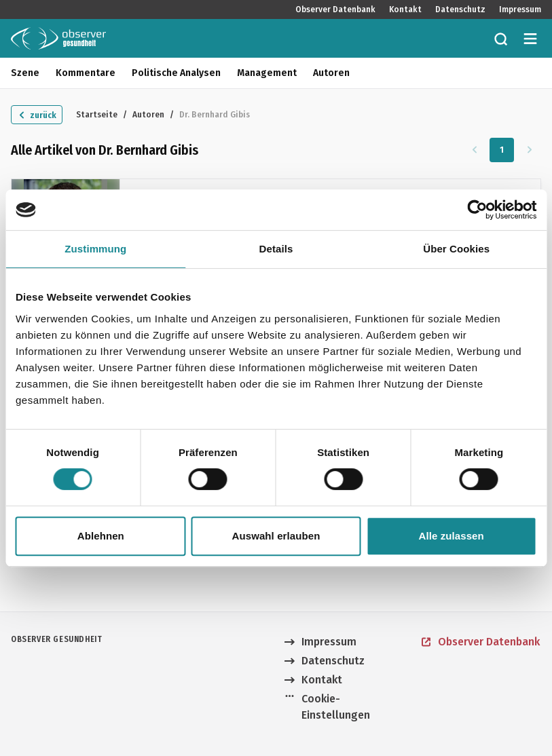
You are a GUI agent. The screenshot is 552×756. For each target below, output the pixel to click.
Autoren (331, 73)
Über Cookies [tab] (456, 249)
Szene (25, 73)
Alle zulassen (451, 536)
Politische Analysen (176, 73)
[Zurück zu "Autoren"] (37, 115)
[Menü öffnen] (530, 39)
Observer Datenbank (335, 10)
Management (267, 73)
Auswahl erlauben (276, 536)
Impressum (520, 10)
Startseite (97, 114)
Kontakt (405, 10)
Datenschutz (460, 10)
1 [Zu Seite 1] (502, 150)
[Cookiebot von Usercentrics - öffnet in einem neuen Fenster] (477, 210)
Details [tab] (276, 249)
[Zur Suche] (500, 39)
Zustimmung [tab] (95, 249)
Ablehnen (101, 536)
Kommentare (86, 73)
